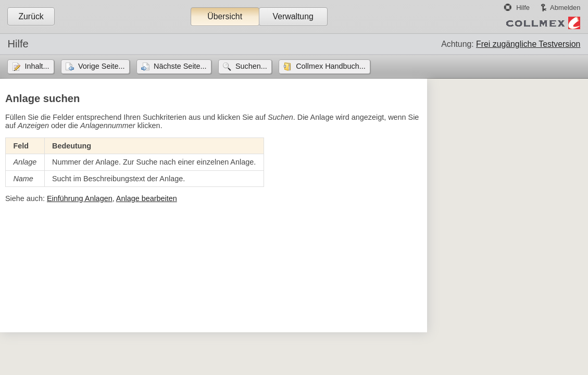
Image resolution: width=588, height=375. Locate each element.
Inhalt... (37, 66)
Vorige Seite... (102, 66)
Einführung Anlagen (80, 198)
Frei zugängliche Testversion (528, 44)
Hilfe (523, 8)
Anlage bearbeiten (147, 198)
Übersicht (225, 16)
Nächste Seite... (180, 66)
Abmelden (565, 8)
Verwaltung (293, 16)
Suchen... (251, 66)
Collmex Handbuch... (331, 66)
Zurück (31, 16)
